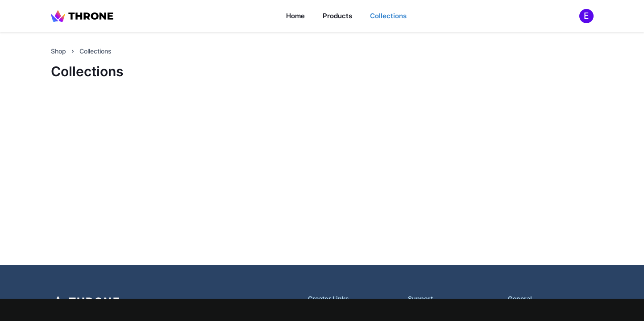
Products (337, 16)
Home (295, 16)
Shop (58, 51)
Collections (388, 16)
